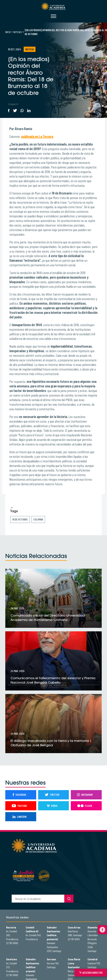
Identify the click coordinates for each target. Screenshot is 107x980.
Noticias (18, 32)
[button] (102, 930)
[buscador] (38, 899)
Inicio (8, 32)
